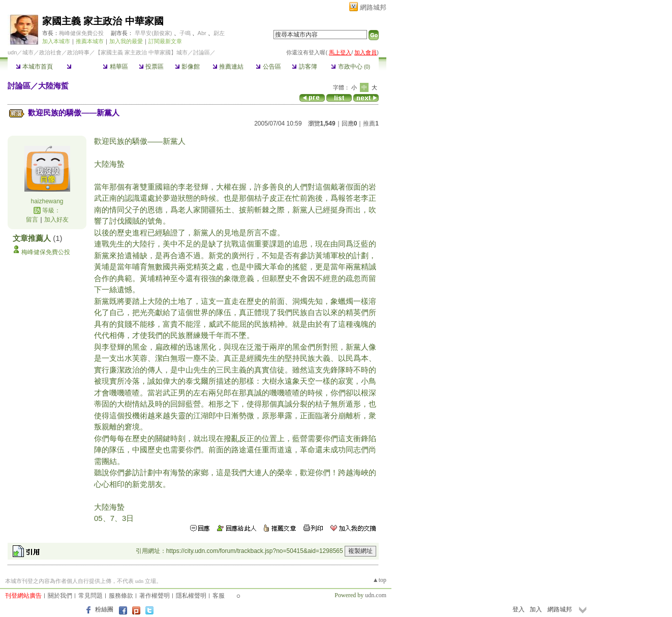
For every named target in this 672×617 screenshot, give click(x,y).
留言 (32, 220)
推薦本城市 (90, 41)
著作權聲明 (155, 596)
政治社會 (50, 52)
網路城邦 (373, 7)
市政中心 (350, 67)
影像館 (187, 67)
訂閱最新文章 (165, 41)
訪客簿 (304, 67)
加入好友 (56, 220)
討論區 (79, 67)
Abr (202, 33)
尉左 (219, 33)
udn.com (376, 595)
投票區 (151, 67)
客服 (219, 596)
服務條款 (121, 596)
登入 (518, 609)
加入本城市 (56, 41)
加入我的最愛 (126, 41)
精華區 (115, 67)
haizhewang (47, 201)
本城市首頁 (34, 67)
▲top (379, 580)
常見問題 (90, 596)
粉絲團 (104, 609)
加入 (536, 609)
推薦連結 (228, 67)
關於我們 (60, 596)
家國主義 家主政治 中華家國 (103, 21)
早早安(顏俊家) (153, 33)
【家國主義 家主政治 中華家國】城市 (141, 52)
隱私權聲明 (191, 596)
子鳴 (185, 33)
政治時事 (78, 52)
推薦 (371, 124)
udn (12, 52)
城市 (28, 52)
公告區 (268, 67)
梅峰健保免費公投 (81, 33)
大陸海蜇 (53, 86)
